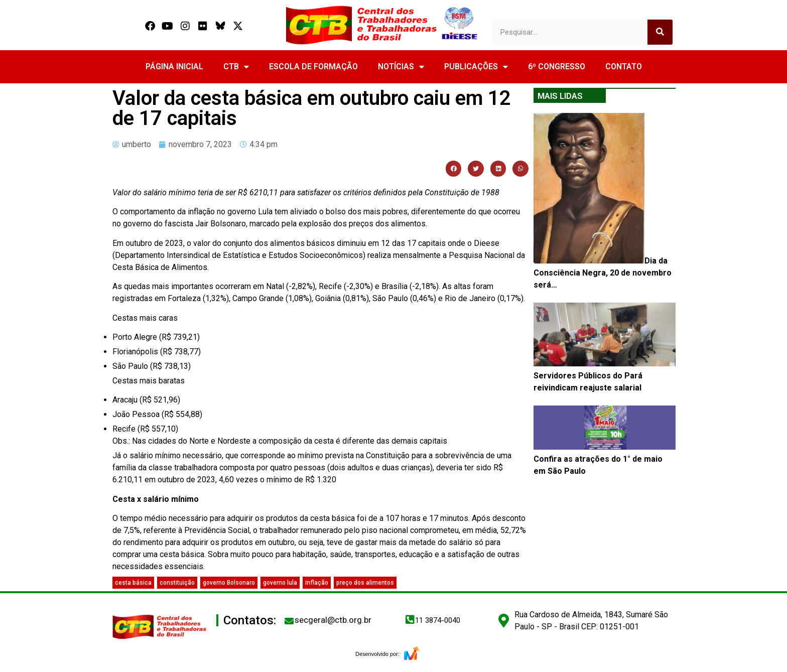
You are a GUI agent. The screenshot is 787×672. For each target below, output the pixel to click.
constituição (177, 583)
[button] (454, 169)
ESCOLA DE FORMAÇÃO (313, 66)
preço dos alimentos (365, 583)
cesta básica (133, 583)
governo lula (280, 583)
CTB (236, 67)
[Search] (660, 32)
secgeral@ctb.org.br (333, 620)
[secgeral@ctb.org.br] (289, 621)
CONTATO (624, 66)
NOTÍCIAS (401, 67)
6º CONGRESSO (557, 66)
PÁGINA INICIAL (174, 66)
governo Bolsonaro (229, 583)
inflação (317, 583)
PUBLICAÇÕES (476, 67)
